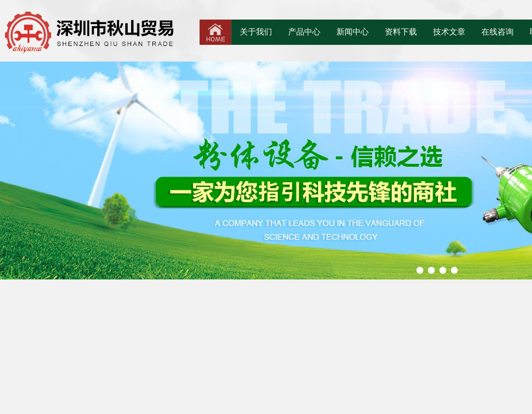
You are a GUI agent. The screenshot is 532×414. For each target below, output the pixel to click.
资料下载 (401, 32)
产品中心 (304, 32)
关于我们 (256, 32)
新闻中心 (353, 32)
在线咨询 (497, 32)
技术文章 (449, 32)
